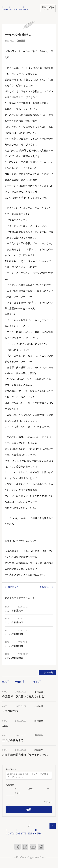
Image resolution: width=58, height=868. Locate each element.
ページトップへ (53, 826)
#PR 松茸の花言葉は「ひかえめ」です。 (26, 754)
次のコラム (45, 587)
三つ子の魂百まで (13, 740)
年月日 (20, 681)
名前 (37, 681)
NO (6, 681)
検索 (29, 809)
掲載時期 (10, 784)
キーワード (11, 769)
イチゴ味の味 (10, 711)
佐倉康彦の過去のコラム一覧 (20, 598)
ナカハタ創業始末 (15, 610)
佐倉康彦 (21, 40)
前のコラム (13, 587)
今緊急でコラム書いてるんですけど (23, 696)
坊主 (5, 725)
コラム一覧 (47, 672)
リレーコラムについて (48, 8)
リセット (48, 802)
